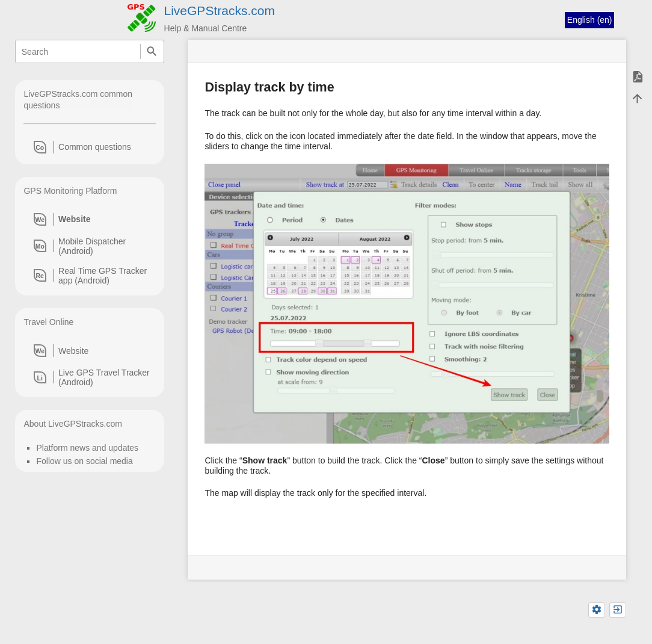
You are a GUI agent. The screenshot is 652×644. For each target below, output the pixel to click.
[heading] (90, 147)
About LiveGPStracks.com (72, 424)
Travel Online (48, 322)
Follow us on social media (84, 461)
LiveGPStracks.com (220, 11)
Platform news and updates (87, 448)
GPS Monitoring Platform (70, 191)
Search (152, 51)
